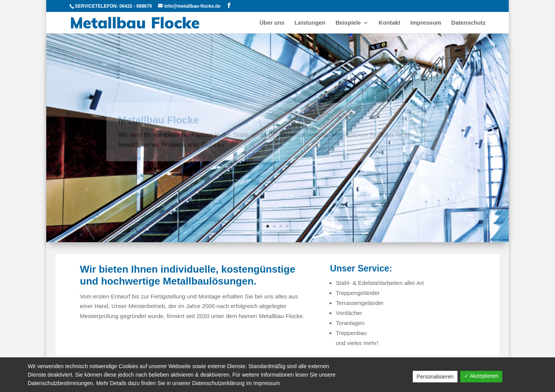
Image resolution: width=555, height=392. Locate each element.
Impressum (426, 23)
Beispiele (348, 23)
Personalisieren (435, 377)
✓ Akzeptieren (481, 376)
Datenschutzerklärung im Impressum (236, 383)
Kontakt (390, 23)
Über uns (272, 23)
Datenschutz (468, 23)
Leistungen (310, 23)
